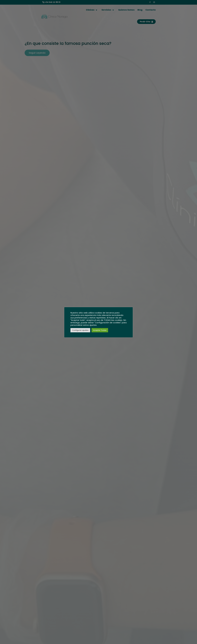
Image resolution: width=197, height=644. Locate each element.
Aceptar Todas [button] (100, 330)
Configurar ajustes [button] (80, 330)
